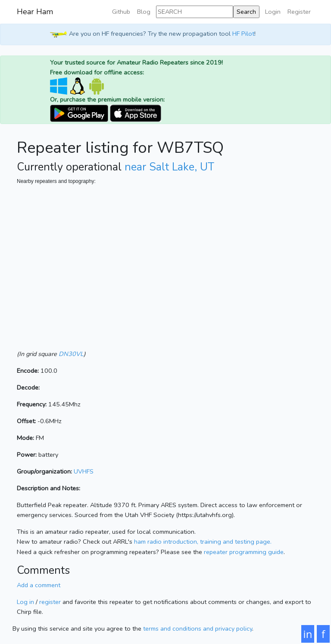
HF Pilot (243, 34)
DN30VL (71, 354)
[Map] (165, 272)
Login (273, 12)
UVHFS (84, 471)
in (308, 634)
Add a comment (39, 585)
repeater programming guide (244, 552)
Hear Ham (35, 12)
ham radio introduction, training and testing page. (203, 542)
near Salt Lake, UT (169, 167)
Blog (144, 12)
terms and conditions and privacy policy (198, 629)
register (50, 602)
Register (299, 12)
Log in (25, 602)
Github (121, 12)
